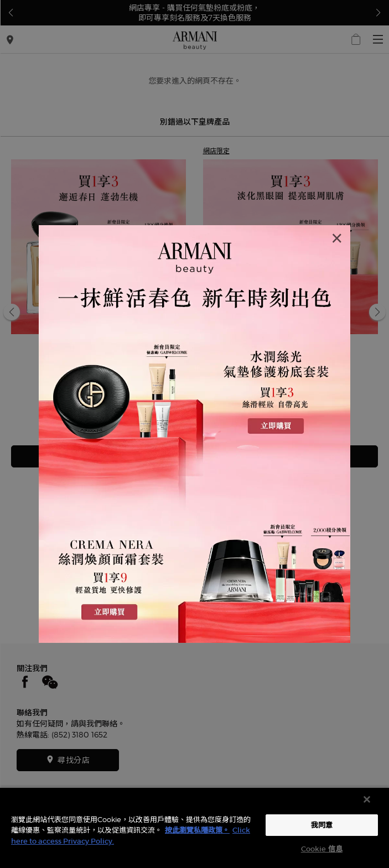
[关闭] (367, 799)
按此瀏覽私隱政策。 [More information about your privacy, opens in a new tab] (197, 830)
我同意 (322, 825)
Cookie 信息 (322, 849)
